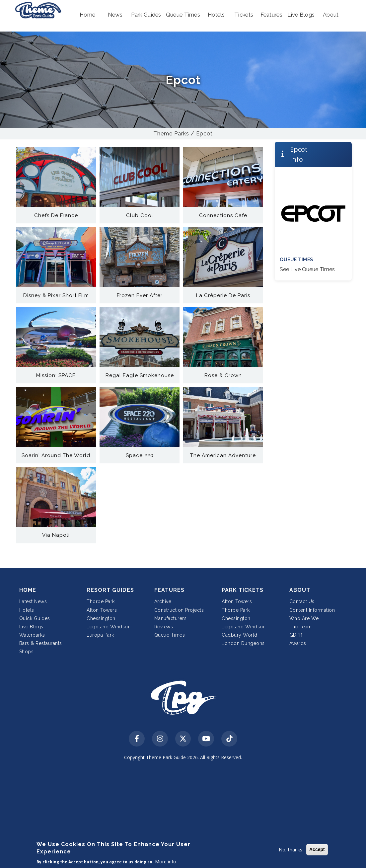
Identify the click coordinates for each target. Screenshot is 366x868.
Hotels (27, 610)
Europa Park (100, 635)
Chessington (101, 618)
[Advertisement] (183, 816)
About (300, 590)
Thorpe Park (101, 601)
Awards (298, 643)
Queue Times (170, 635)
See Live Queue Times (307, 269)
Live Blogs (31, 627)
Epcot (204, 134)
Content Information (312, 610)
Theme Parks (171, 134)
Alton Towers (102, 610)
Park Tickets (243, 590)
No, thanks (291, 850)
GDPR (296, 635)
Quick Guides (35, 618)
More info (166, 862)
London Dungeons (243, 643)
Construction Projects (179, 610)
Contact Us (302, 601)
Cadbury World (240, 635)
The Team (301, 627)
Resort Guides (110, 590)
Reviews (164, 627)
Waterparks (32, 635)
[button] (87, 15)
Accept (317, 849)
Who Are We (304, 618)
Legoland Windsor (108, 627)
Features (169, 590)
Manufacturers (171, 618)
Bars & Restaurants (41, 643)
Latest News (33, 601)
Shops (27, 652)
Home (28, 590)
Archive (163, 601)
